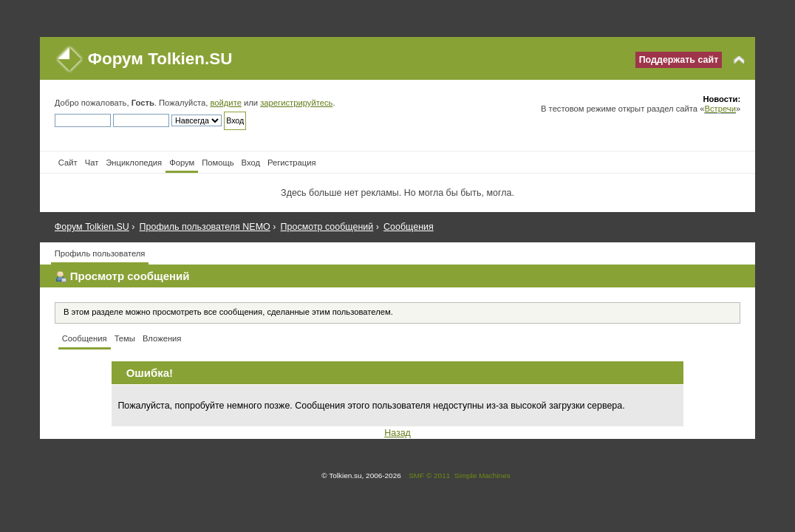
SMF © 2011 (429, 475)
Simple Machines (482, 475)
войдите (225, 103)
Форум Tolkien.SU (160, 59)
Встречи (720, 109)
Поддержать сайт (679, 60)
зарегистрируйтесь (296, 103)
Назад (397, 433)
